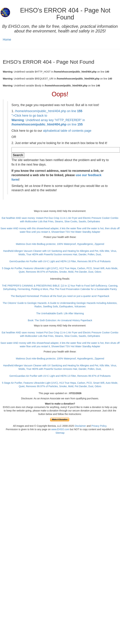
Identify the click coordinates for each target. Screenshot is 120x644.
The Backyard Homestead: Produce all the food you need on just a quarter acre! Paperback (60, 296)
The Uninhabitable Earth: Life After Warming (60, 313)
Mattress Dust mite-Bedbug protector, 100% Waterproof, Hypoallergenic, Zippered (60, 244)
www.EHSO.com (60, 429)
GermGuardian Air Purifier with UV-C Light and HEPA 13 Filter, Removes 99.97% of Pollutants (60, 261)
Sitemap (60, 433)
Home (7, 40)
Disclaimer (80, 426)
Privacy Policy (99, 426)
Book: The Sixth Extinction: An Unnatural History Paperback (60, 320)
